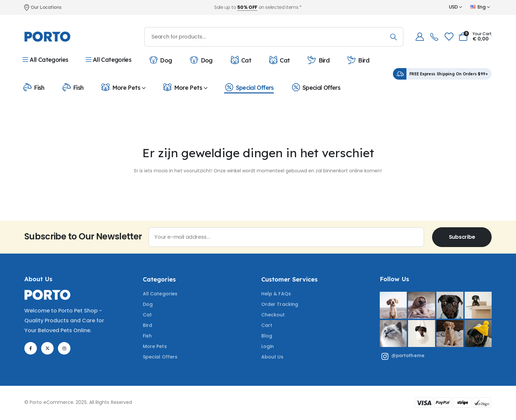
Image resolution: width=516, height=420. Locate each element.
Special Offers (249, 87)
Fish (33, 87)
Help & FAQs (276, 294)
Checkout (273, 315)
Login (268, 346)
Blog (267, 336)
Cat (240, 60)
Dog (160, 60)
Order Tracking (280, 304)
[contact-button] (462, 237)
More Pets (120, 87)
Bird (318, 60)
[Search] (394, 37)
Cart (267, 325)
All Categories (45, 60)
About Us (272, 357)
